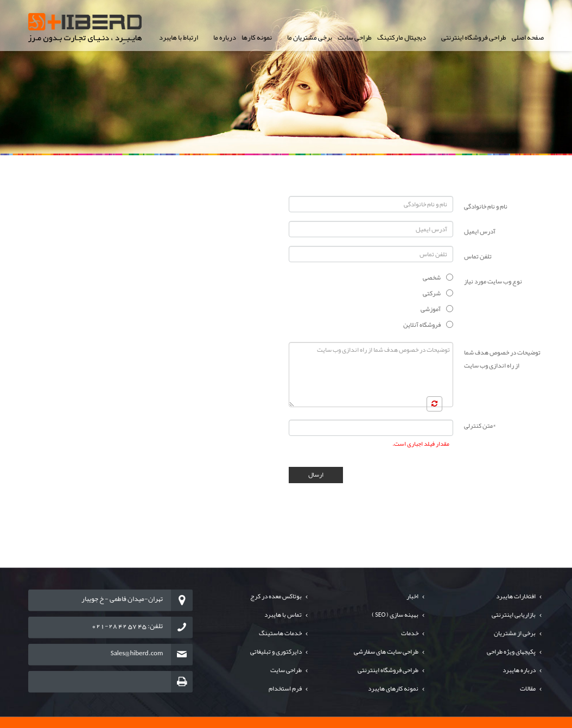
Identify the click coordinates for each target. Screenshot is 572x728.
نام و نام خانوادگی (486, 206)
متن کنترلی (480, 426)
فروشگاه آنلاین (422, 325)
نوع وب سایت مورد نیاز (493, 281)
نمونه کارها (257, 37)
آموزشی (431, 309)
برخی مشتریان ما (310, 37)
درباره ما (225, 37)
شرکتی (432, 293)
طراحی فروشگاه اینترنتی (474, 37)
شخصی (432, 277)
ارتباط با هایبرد (179, 37)
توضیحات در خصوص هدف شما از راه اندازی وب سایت (502, 359)
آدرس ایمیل (480, 231)
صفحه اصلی (528, 37)
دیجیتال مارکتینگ (402, 37)
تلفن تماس (478, 256)
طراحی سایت (355, 37)
